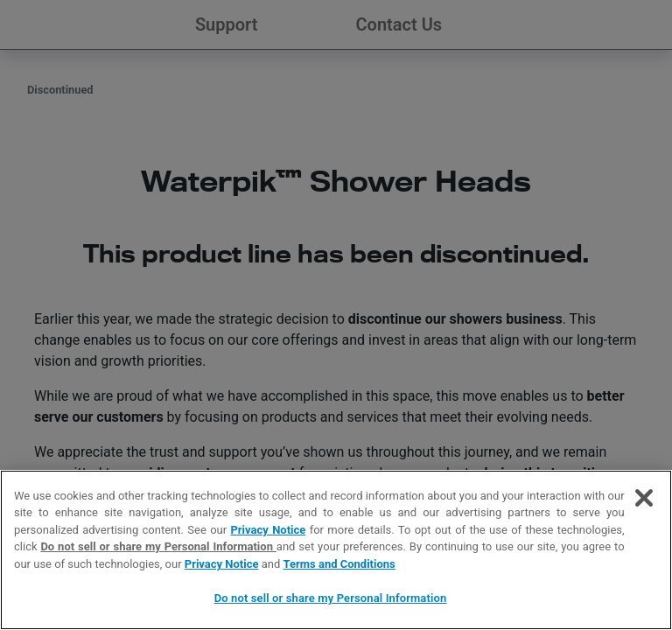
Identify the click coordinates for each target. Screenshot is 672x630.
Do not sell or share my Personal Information (158, 546)
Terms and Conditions (339, 564)
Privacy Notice (268, 530)
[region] (336, 550)
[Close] (644, 498)
